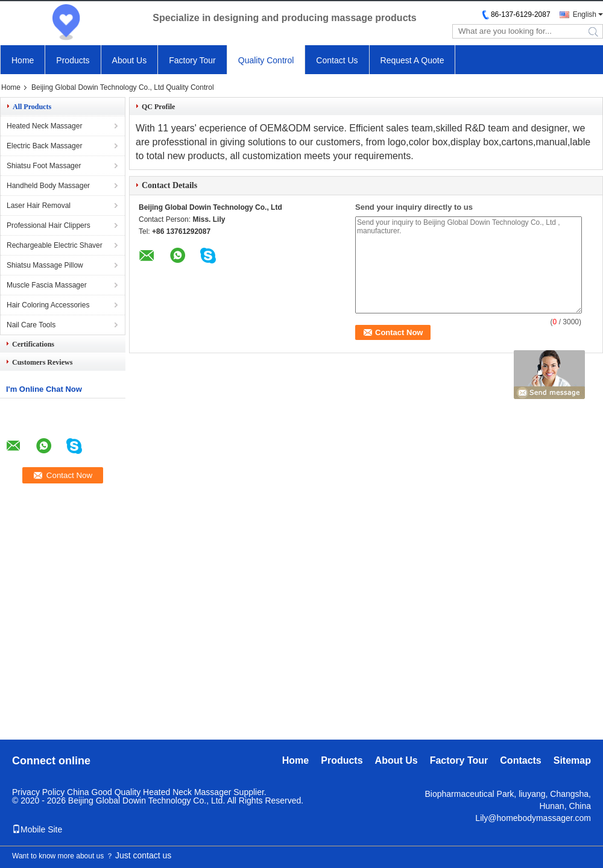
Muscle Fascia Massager (47, 285)
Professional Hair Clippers (49, 225)
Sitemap (572, 760)
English (585, 14)
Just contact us (143, 855)
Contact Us (337, 60)
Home (23, 60)
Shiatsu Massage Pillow (45, 265)
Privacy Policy (38, 792)
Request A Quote (412, 60)
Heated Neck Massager (44, 126)
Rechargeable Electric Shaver (55, 245)
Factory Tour (192, 60)
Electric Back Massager (44, 146)
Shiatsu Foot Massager (44, 166)
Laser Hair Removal (39, 206)
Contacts (520, 760)
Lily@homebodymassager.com (533, 818)
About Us (130, 60)
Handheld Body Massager (48, 186)
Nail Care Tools (31, 325)
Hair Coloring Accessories (48, 305)
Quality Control (266, 60)
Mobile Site (37, 829)
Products (73, 60)
